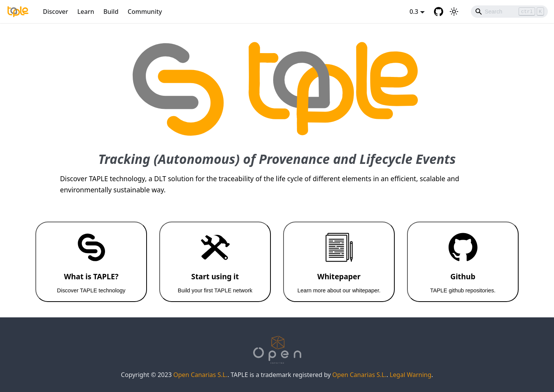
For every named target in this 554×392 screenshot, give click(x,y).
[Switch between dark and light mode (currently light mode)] (454, 12)
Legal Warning (410, 375)
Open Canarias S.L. (200, 375)
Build (111, 12)
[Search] (509, 12)
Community (145, 12)
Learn (86, 12)
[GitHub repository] (439, 12)
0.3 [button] (414, 12)
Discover (56, 12)
